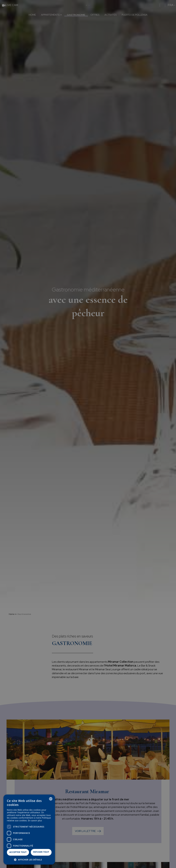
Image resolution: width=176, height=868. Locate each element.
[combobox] (51, 799)
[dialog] (29, 830)
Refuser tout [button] (41, 852)
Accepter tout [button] (18, 852)
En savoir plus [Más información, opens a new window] (35, 821)
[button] (29, 860)
